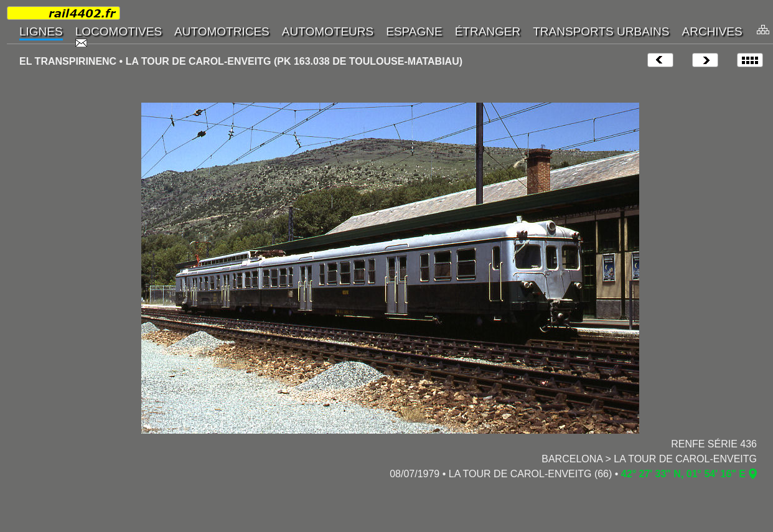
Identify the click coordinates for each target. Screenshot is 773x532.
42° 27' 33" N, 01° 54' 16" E (683, 474)
